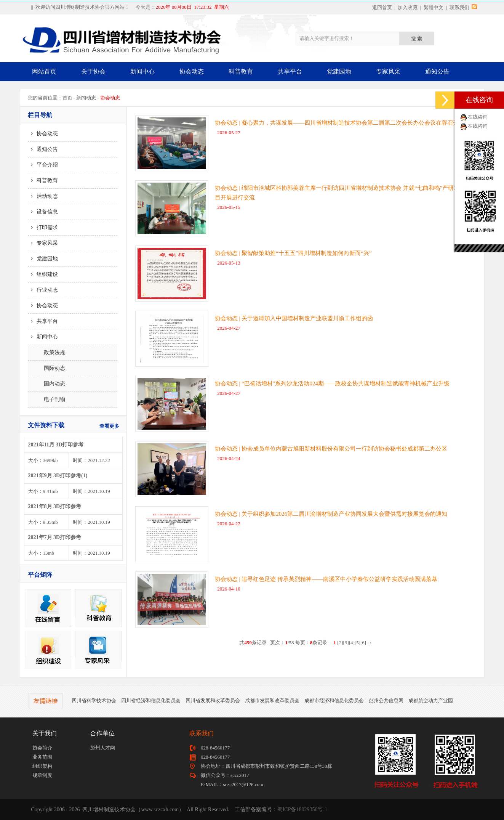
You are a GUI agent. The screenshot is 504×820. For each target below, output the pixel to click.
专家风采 (388, 71)
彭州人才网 (103, 748)
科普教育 (241, 71)
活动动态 (43, 196)
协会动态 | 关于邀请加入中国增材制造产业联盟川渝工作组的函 (294, 318)
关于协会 (93, 71)
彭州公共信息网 (386, 700)
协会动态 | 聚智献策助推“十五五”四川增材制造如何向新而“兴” (293, 253)
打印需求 (43, 227)
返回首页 (382, 7)
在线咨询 (478, 117)
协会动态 (192, 71)
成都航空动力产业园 (431, 700)
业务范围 (42, 757)
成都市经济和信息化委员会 (334, 700)
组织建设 (43, 274)
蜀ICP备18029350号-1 (302, 810)
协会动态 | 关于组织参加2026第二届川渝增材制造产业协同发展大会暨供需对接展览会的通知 (331, 514)
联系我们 (459, 7)
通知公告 (437, 71)
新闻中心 (142, 71)
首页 (67, 98)
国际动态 (46, 368)
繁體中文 (434, 7)
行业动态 (43, 290)
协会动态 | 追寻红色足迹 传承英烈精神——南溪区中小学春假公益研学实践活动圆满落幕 (326, 579)
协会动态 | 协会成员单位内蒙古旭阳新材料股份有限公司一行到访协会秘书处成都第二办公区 (331, 449)
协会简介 (42, 748)
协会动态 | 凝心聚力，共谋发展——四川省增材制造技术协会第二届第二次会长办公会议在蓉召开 (337, 123)
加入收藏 (408, 7)
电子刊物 (46, 399)
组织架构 (42, 766)
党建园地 (339, 71)
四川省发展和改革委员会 (213, 700)
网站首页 (44, 71)
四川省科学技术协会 (94, 700)
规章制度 (42, 775)
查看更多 (109, 426)
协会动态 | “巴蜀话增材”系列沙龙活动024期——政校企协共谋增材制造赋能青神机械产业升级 (332, 384)
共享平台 (290, 71)
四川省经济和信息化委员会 (151, 700)
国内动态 (46, 384)
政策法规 (46, 352)
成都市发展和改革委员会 (272, 700)
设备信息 (43, 212)
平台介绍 (43, 165)
